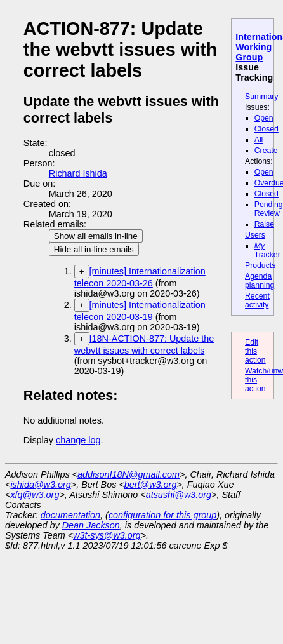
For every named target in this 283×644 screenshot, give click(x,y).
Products (260, 265)
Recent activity (257, 300)
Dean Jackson (91, 525)
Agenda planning (260, 281)
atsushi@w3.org (179, 495)
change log (78, 440)
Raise (264, 224)
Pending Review (269, 209)
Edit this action (255, 351)
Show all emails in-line (96, 236)
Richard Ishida (78, 173)
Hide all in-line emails (94, 249)
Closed (267, 129)
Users (255, 235)
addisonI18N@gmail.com (128, 474)
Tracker (267, 250)
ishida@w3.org (40, 485)
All (259, 140)
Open (264, 118)
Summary (261, 97)
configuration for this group (162, 515)
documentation (70, 515)
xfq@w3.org (35, 495)
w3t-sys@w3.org (107, 535)
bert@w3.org (151, 485)
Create (266, 151)
